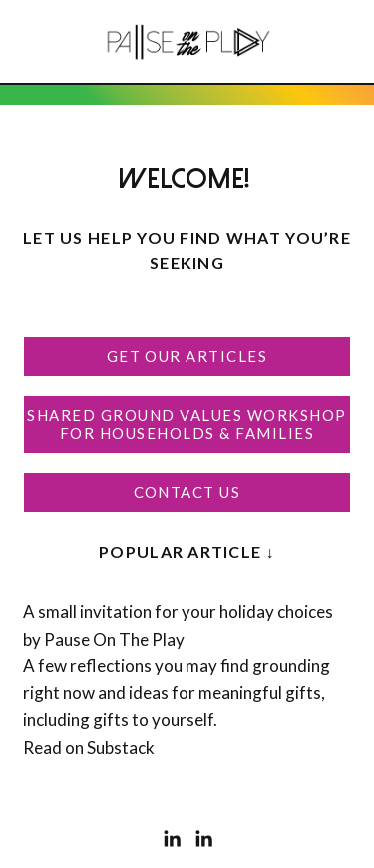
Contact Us (187, 492)
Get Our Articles (187, 356)
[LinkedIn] (172, 839)
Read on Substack (89, 748)
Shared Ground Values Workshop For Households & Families (187, 424)
